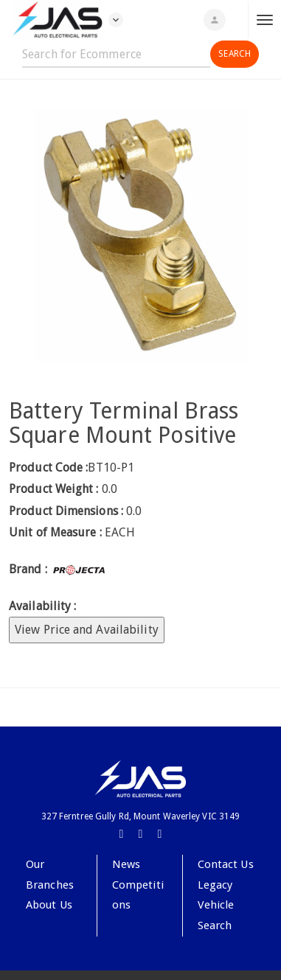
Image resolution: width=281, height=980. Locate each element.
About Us (49, 905)
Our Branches (50, 875)
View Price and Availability (87, 630)
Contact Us (226, 864)
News (126, 864)
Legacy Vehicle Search (216, 905)
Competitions (138, 895)
